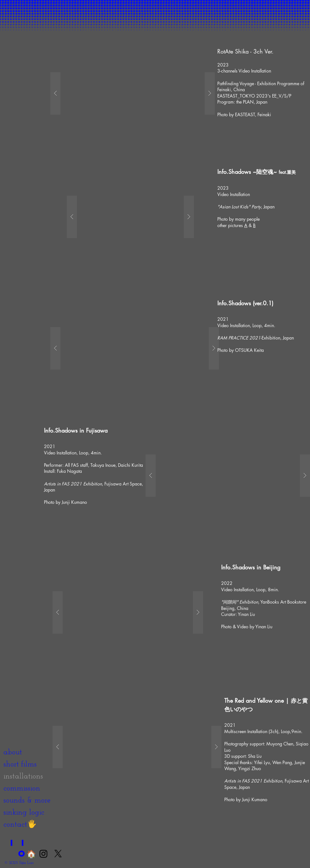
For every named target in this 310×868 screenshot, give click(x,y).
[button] (133, 93)
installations (23, 776)
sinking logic (24, 813)
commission (22, 789)
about (13, 752)
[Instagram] (43, 854)
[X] (58, 854)
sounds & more (27, 801)
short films (20, 764)
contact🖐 (20, 825)
